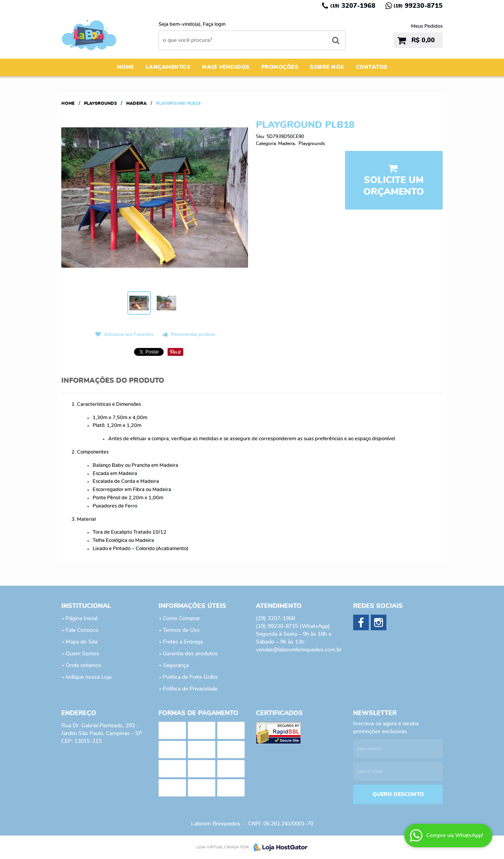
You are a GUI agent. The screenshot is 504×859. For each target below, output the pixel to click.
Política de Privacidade (190, 689)
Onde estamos (83, 665)
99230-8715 (418, 6)
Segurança (176, 665)
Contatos (372, 67)
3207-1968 (353, 6)
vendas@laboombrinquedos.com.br (299, 650)
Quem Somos (82, 654)
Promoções (280, 67)
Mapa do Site (82, 642)
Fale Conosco (82, 630)
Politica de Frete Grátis (190, 677)
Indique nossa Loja (88, 677)
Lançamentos (168, 67)
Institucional (86, 606)
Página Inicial (81, 619)
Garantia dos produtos (190, 654)
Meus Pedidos (427, 26)
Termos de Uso (181, 630)
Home (125, 67)
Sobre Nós (327, 67)
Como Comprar (181, 619)
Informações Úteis (192, 606)
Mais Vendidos (226, 67)
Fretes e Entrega (183, 642)
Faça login (214, 24)
